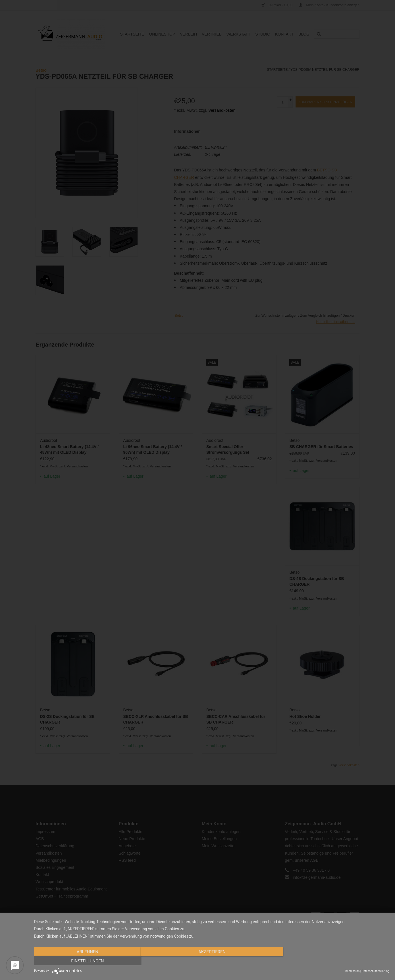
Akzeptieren (212, 961)
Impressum (352, 971)
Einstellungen (336, 961)
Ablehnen (87, 961)
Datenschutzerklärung (376, 971)
